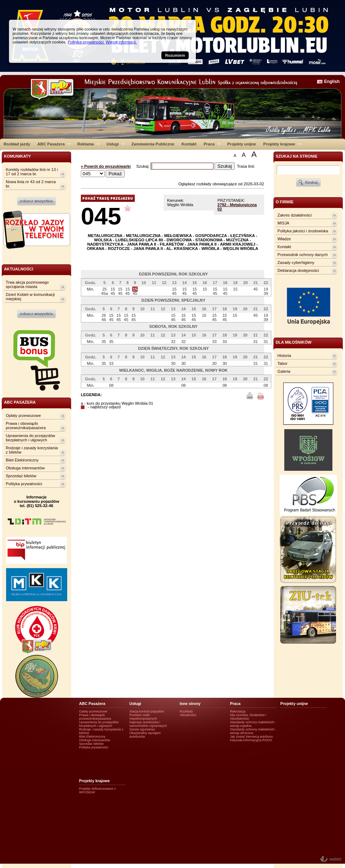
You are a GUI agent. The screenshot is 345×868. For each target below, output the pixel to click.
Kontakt (189, 144)
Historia (284, 356)
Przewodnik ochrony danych (303, 255)
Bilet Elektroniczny (22, 460)
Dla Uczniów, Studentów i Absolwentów (248, 717)
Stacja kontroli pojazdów (147, 711)
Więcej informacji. (121, 42)
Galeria (284, 371)
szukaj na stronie (296, 156)
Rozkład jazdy (17, 144)
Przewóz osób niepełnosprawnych (143, 717)
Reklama (87, 144)
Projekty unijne (241, 144)
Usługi (114, 144)
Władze (284, 239)
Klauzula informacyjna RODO (251, 740)
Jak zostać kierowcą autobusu (251, 737)
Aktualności (188, 715)
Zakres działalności (295, 215)
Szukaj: (143, 166)
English (332, 82)
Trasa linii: (246, 166)
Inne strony (190, 704)
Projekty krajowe (281, 144)
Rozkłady (186, 711)
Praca (210, 144)
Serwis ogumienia (142, 729)
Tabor (282, 363)
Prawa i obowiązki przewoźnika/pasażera (26, 426)
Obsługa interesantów (25, 468)
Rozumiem (175, 55)
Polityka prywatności (24, 484)
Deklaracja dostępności (298, 270)
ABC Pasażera (52, 144)
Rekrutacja (238, 711)
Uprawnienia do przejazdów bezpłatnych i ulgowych (30, 438)
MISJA (283, 223)
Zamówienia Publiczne (153, 144)
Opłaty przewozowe (23, 416)
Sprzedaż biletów (21, 476)
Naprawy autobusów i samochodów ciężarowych (148, 724)
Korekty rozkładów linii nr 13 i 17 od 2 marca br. (32, 172)
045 (101, 216)
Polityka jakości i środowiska (303, 231)
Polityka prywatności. (86, 42)
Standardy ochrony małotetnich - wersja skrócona (253, 731)
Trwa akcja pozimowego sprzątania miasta (27, 284)
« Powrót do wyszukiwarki (106, 166)
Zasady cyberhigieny (296, 263)
